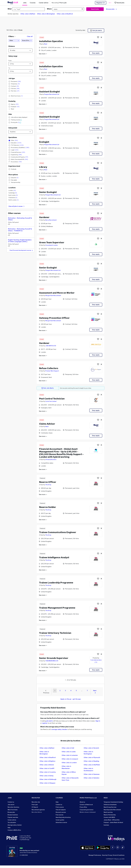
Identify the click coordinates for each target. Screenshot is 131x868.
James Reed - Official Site (112, 820)
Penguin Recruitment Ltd (52, 94)
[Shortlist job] (98, 37)
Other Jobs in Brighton (47, 761)
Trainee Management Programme (57, 608)
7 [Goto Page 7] (87, 691)
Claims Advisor (47, 424)
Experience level (14, 166)
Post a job (35, 805)
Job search (11, 805)
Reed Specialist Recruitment (112, 810)
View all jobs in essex (17, 206)
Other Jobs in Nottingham (88, 753)
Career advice (12, 820)
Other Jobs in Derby (47, 776)
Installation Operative (51, 41)
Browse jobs (111, 9)
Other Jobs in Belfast (28, 14)
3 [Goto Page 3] (65, 691)
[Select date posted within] (20, 132)
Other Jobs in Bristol (47, 765)
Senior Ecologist (48, 192)
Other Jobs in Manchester (66, 767)
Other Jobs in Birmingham (46, 14)
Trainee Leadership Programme (56, 583)
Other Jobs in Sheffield (92, 765)
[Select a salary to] (20, 71)
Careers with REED (109, 817)
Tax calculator (12, 822)
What (10, 9)
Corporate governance (87, 810)
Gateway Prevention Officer (54, 318)
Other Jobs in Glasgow (47, 783)
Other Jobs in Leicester (70, 755)
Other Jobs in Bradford (65, 14)
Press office (83, 807)
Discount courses (61, 812)
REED (106, 798)
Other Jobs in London (69, 763)
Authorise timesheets (110, 805)
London (12, 190)
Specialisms (13, 137)
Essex (21, 30)
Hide (10, 114)
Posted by (12, 101)
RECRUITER (36, 798)
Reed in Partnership (110, 815)
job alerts (50, 721)
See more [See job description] (43, 54)
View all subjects (61, 810)
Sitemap (10, 833)
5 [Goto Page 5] (76, 691)
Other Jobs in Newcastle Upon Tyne (70, 779)
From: (10, 61)
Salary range (13, 56)
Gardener (44, 217)
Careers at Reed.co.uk (86, 805)
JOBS (10, 798)
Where (49, 9)
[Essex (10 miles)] (27, 40)
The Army (48, 485)
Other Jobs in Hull (68, 748)
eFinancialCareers (51, 459)
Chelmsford (13, 198)
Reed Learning (108, 812)
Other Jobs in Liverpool (70, 759)
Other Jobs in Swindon (91, 778)
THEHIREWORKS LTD (52, 661)
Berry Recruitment (51, 220)
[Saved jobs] (119, 3)
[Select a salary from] (20, 64)
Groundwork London (52, 245)
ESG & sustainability (110, 828)
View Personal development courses (21, 250)
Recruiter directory (13, 807)
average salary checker (59, 729)
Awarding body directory (63, 817)
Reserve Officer (48, 482)
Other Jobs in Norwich (91, 748)
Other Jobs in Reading (91, 761)
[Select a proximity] (20, 50)
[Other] (14, 40)
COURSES (59, 798)
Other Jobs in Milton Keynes (69, 773)
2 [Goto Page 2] (60, 691)
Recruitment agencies (38, 810)
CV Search (35, 807)
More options (13, 175)
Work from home (13, 810)
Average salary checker (15, 825)
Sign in (98, 721)
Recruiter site (36, 802)
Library (43, 167)
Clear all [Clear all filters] (30, 36)
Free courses (59, 815)
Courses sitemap (61, 825)
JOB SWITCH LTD (51, 346)
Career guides (60, 820)
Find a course (60, 807)
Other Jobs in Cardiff (47, 768)
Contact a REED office (14, 830)
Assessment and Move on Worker (57, 293)
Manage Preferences (95, 858)
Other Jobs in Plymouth (92, 757)
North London (14, 200)
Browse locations (13, 815)
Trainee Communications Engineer (58, 532)
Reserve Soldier (48, 507)
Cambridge (13, 193)
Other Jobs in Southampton (88, 769)
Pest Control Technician (52, 399)
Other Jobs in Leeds (69, 752)
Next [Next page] (95, 692)
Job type (12, 78)
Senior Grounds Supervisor (54, 658)
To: (9, 68)
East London (13, 195)
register (45, 723)
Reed (46, 44)
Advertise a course (61, 822)
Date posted (13, 128)
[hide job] (101, 37)
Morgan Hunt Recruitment (53, 295)
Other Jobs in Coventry (48, 772)
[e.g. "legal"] (28, 9)
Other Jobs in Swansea (92, 774)
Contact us (11, 802)
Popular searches (13, 817)
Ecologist (44, 142)
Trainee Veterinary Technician (55, 633)
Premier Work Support (52, 371)
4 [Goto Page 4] (71, 691)
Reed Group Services (110, 807)
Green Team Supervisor (52, 242)
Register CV (101, 3)
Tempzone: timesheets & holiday (113, 802)
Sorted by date (80, 30)
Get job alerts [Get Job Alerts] (96, 30)
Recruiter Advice (37, 812)
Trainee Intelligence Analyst (54, 557)
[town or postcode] (68, 9)
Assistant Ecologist (49, 92)
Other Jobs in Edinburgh (48, 779)
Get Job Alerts (48, 388)
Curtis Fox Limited (51, 401)
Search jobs (95, 9)
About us (82, 802)
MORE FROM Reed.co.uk (88, 798)
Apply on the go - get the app (71, 699)
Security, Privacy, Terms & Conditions (113, 858)
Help (9, 828)
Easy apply (96, 53)
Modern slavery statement (88, 812)
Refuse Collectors (49, 368)
